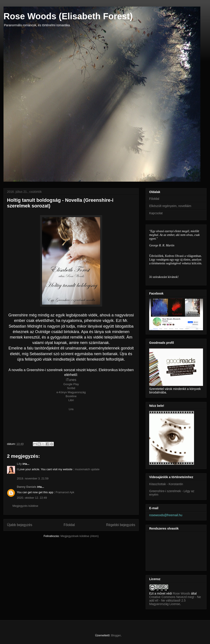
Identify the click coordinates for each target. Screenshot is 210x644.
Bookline (71, 396)
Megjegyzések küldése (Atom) (80, 536)
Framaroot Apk (65, 492)
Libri (71, 400)
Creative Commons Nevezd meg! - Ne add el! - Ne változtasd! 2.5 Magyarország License (175, 600)
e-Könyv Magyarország (71, 392)
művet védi (164, 593)
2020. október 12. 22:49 (32, 498)
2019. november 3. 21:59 (33, 478)
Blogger (116, 635)
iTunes (71, 380)
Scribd (71, 388)
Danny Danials (27, 487)
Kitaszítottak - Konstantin (166, 484)
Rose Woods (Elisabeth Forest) (68, 16)
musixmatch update (87, 469)
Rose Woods (182, 593)
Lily (19, 464)
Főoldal (69, 525)
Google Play (71, 384)
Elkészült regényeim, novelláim (170, 206)
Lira (71, 409)
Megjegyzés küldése (25, 506)
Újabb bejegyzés (20, 525)
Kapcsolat (156, 213)
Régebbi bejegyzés (121, 525)
